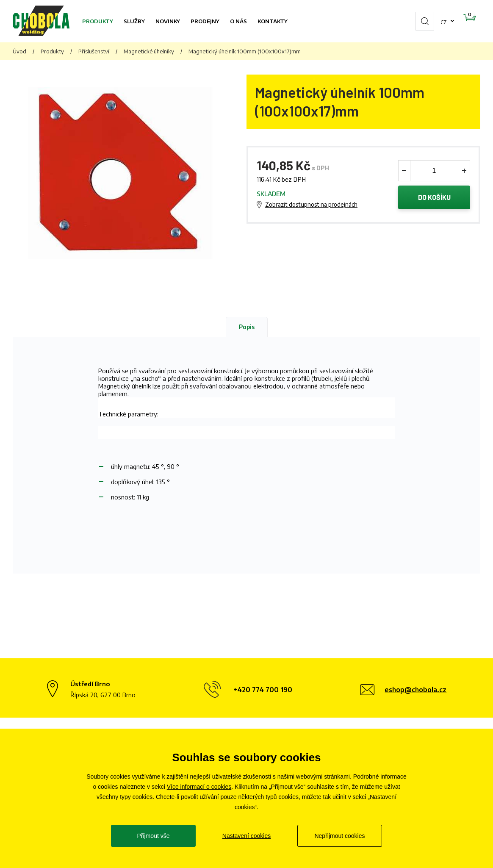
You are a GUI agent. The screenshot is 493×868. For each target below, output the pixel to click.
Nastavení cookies (246, 836)
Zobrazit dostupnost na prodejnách (311, 205)
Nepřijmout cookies (339, 836)
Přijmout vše (153, 836)
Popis (247, 327)
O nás (238, 21)
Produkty (98, 21)
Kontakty (273, 21)
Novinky (168, 21)
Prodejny (205, 21)
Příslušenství (94, 51)
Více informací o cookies (199, 787)
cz (417, 21)
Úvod (19, 51)
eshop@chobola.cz (415, 690)
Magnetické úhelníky (149, 51)
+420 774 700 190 (263, 690)
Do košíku (434, 198)
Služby (134, 21)
